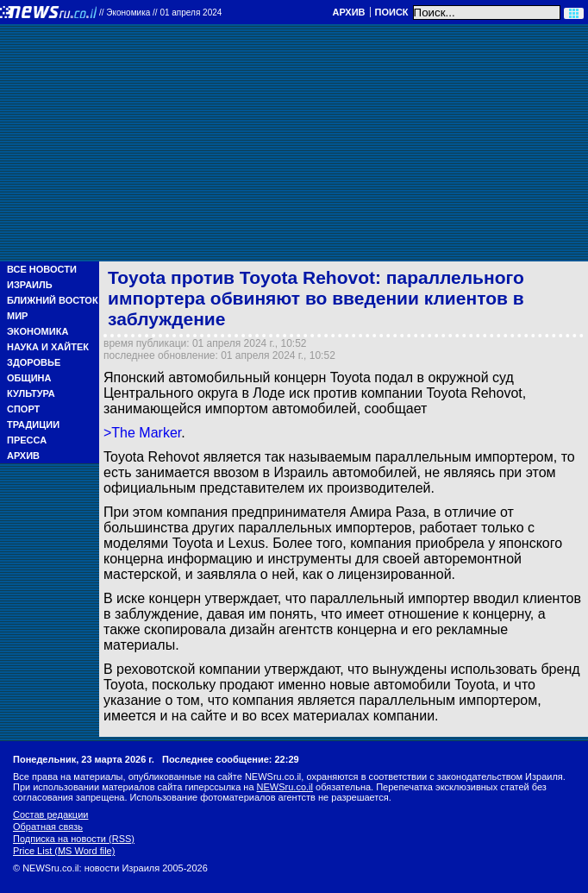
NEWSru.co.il (285, 787)
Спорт (23, 409)
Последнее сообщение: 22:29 (231, 759)
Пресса (27, 440)
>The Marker (142, 433)
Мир (17, 316)
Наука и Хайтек (48, 347)
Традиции (33, 424)
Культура (31, 393)
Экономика (38, 331)
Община (29, 378)
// (160, 13)
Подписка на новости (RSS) (74, 839)
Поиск (392, 12)
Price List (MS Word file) (64, 851)
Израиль (30, 285)
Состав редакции (50, 814)
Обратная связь (48, 827)
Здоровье (34, 362)
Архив (348, 12)
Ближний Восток (53, 300)
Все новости (42, 269)
